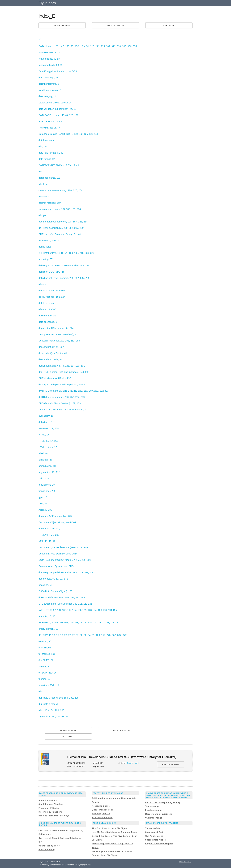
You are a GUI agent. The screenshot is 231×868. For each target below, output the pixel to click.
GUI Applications (154, 836)
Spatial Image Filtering (51, 804)
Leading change (154, 810)
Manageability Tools (49, 846)
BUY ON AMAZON (171, 765)
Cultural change (154, 818)
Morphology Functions (50, 812)
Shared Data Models (156, 840)
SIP (40, 842)
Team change (152, 806)
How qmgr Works (101, 814)
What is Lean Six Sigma (105, 823)
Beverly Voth (133, 763)
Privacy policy (185, 862)
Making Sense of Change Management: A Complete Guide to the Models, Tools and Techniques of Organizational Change (168, 795)
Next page (169, 26)
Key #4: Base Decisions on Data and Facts (114, 832)
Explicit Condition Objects (159, 844)
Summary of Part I (155, 832)
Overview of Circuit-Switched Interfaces (60, 838)
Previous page (62, 26)
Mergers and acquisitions (159, 814)
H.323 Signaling (47, 850)
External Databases (102, 818)
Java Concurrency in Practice (162, 823)
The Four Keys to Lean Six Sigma (110, 828)
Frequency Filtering (49, 808)
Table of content (116, 26)
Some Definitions (48, 800)
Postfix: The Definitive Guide (108, 793)
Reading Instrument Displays (54, 816)
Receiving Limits (101, 806)
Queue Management (102, 810)
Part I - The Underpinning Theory (163, 802)
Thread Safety (153, 828)
